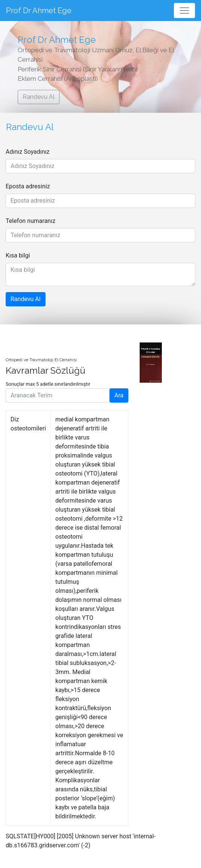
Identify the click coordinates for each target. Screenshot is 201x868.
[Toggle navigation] (184, 11)
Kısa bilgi (18, 255)
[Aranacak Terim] (58, 395)
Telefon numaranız (30, 221)
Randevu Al (39, 97)
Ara (119, 395)
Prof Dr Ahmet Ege (39, 11)
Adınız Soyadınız (28, 152)
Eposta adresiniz (28, 186)
